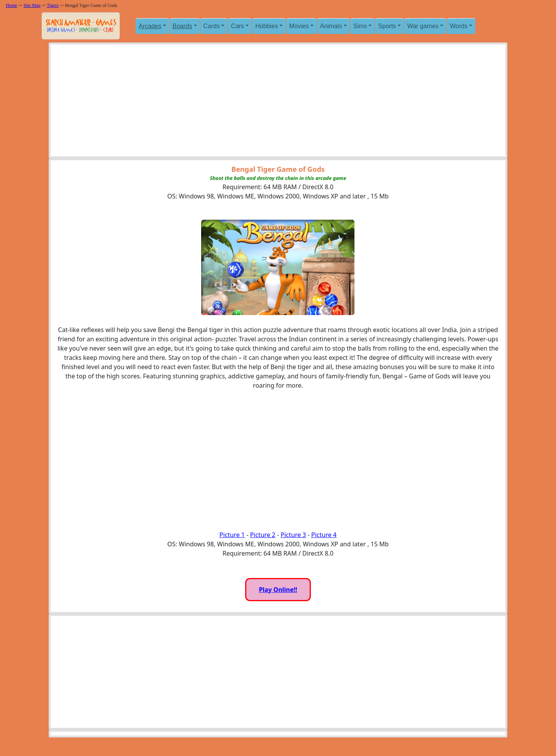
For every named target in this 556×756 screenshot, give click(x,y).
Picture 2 (263, 535)
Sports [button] (387, 26)
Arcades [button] (150, 26)
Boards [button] (182, 26)
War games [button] (423, 26)
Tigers (53, 5)
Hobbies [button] (267, 26)
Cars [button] (237, 26)
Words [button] (459, 26)
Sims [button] (360, 26)
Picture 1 (232, 535)
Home (11, 5)
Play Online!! (278, 590)
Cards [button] (212, 26)
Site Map (32, 5)
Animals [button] (331, 26)
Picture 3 (293, 535)
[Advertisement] (278, 102)
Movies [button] (299, 26)
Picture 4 (324, 535)
